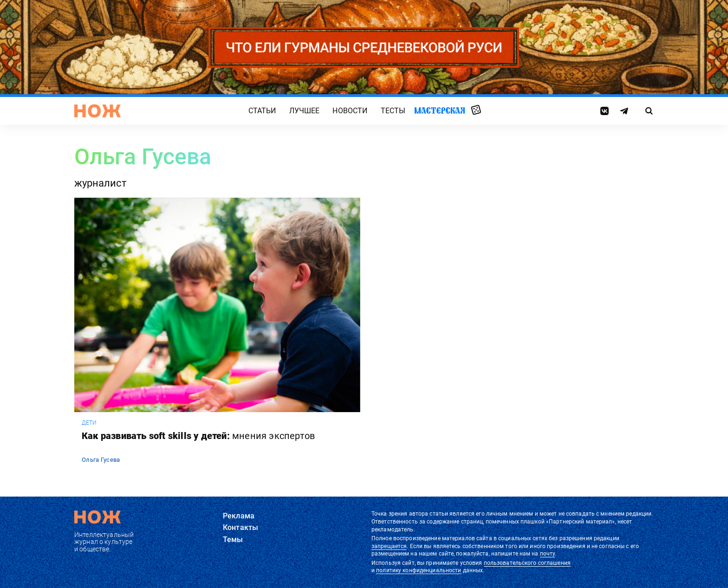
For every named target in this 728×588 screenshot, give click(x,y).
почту (548, 554)
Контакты (240, 527)
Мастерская (440, 110)
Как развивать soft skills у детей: (198, 436)
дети (89, 423)
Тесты (393, 111)
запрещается (389, 546)
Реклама (239, 516)
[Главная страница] (97, 111)
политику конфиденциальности (419, 570)
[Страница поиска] (649, 111)
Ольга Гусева (101, 460)
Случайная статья (476, 110)
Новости (350, 111)
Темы (233, 540)
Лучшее (305, 111)
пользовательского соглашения (527, 563)
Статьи (262, 111)
